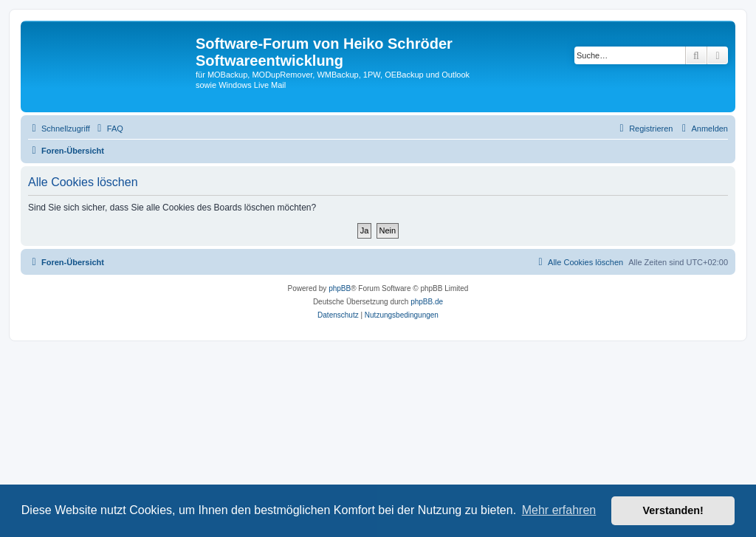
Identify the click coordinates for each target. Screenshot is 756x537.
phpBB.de (427, 302)
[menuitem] (109, 129)
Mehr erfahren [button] (559, 510)
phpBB (340, 288)
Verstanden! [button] (673, 510)
